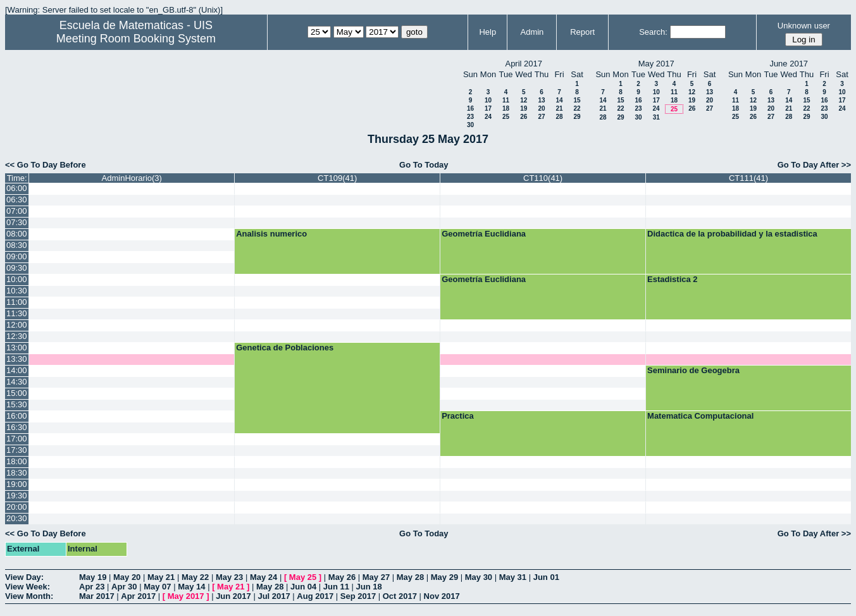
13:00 (17, 348)
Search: (653, 32)
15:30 (17, 404)
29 (577, 117)
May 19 (93, 577)
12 (524, 100)
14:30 (17, 382)
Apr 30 (124, 587)
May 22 (195, 577)
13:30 (17, 359)
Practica (458, 416)
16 (470, 108)
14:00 (17, 370)
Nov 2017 (442, 596)
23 (470, 117)
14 (559, 100)
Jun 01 (546, 577)
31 (656, 117)
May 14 (191, 587)
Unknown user (804, 26)
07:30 (17, 222)
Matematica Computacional (700, 416)
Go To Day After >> (814, 165)
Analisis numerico (271, 234)
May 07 (157, 587)
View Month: (29, 596)
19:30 (17, 496)
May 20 (127, 577)
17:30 (17, 450)
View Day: (24, 577)
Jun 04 (303, 587)
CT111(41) (748, 178)
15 (577, 100)
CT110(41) (543, 178)
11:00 (17, 302)
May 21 (161, 577)
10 (488, 100)
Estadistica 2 (673, 279)
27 (541, 117)
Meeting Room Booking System (136, 39)
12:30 (17, 336)
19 (524, 108)
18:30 (17, 473)
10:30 (17, 291)
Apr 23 (92, 587)
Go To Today (424, 165)
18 (506, 108)
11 (506, 100)
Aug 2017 (315, 596)
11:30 (17, 313)
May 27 (376, 577)
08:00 (17, 234)
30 (470, 125)
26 (524, 117)
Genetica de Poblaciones (285, 348)
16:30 (17, 427)
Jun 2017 (233, 596)
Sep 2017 (358, 596)
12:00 (17, 325)
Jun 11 (336, 587)
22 (577, 108)
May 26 (342, 577)
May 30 (479, 577)
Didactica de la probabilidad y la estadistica (732, 234)
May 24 (264, 577)
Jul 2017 (274, 596)
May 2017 (186, 596)
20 (541, 108)
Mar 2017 (97, 596)
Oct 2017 (400, 596)
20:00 (17, 507)
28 (559, 117)
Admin (532, 32)
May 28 (410, 577)
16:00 (17, 416)
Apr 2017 (138, 596)
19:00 (17, 484)
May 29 (444, 577)
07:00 (17, 211)
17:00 (17, 439)
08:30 (17, 245)
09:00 (17, 256)
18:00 (17, 461)
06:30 (17, 200)
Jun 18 (369, 587)
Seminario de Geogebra (693, 370)
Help (487, 32)
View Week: (28, 587)
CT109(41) (337, 178)
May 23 (229, 577)
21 (559, 108)
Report (582, 32)
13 (541, 100)
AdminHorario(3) (132, 178)
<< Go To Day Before (46, 165)
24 (488, 117)
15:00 (17, 393)
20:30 (17, 518)
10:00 (17, 279)
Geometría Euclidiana (484, 234)
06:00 (17, 188)
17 (488, 108)
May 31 (513, 577)
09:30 (17, 268)
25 (506, 117)
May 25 (303, 577)
